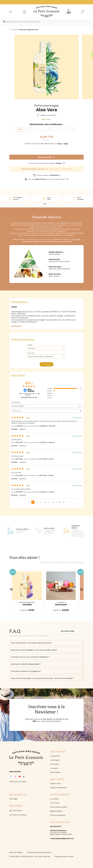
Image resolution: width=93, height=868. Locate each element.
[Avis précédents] (29, 502)
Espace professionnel (59, 788)
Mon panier (16, 810)
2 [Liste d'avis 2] (37, 502)
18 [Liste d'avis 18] (60, 502)
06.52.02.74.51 (56, 826)
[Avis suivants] (64, 502)
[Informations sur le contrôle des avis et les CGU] (39, 394)
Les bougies (55, 760)
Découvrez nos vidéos (18, 782)
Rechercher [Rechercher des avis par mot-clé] (45, 411)
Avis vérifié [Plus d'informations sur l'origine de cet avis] (78, 418)
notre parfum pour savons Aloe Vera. (57, 241)
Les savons (55, 764)
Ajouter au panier (45, 157)
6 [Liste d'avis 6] (53, 502)
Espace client (55, 784)
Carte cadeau (55, 772)
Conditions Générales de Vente (39, 852)
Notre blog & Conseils (59, 807)
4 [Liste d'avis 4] (45, 502)
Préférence (56, 124)
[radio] (20, 129)
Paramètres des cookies (64, 856)
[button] (45, 204)
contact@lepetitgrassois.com (62, 838)
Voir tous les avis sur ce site (29, 397)
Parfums (15, 30)
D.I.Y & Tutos (55, 803)
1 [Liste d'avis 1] (33, 502)
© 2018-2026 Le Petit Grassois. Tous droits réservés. (30, 856)
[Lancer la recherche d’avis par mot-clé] (80, 411)
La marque (54, 799)
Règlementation (56, 811)
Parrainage (13, 799)
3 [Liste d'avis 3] (41, 502)
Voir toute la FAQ (68, 631)
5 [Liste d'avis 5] (49, 502)
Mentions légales (16, 852)
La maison (54, 768)
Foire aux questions (58, 815)
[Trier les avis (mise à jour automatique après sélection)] (46, 406)
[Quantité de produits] (46, 150)
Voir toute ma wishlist (18, 815)
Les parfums (55, 756)
